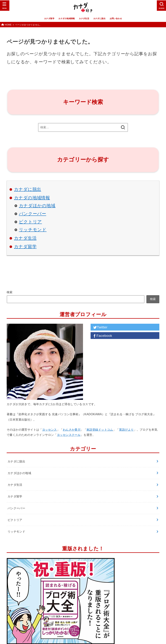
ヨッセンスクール (69, 435)
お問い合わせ (116, 18)
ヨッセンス (50, 430)
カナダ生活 (84, 18)
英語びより (126, 430)
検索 (10, 292)
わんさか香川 (72, 430)
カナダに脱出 (99, 18)
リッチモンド (33, 230)
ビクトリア (30, 222)
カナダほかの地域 (37, 206)
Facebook (102, 336)
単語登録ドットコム (100, 430)
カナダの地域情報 (67, 18)
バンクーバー (33, 214)
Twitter (100, 327)
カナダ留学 (49, 18)
